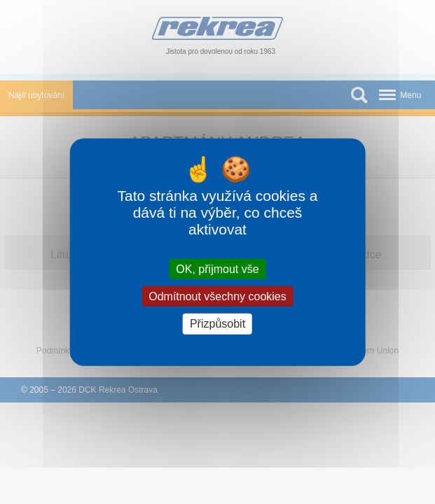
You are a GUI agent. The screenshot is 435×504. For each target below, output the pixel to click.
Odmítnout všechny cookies (217, 296)
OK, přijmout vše (217, 269)
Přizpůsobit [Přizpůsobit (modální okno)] (217, 324)
